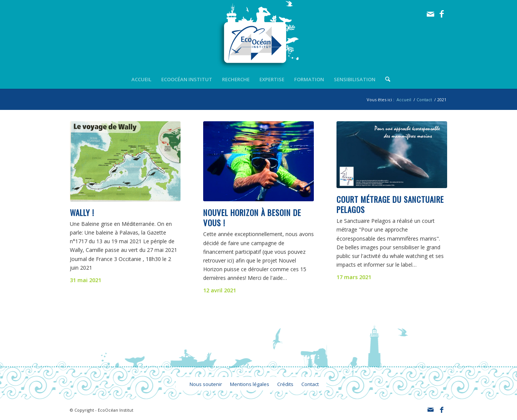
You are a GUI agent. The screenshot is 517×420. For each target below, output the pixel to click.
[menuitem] (141, 79)
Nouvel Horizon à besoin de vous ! (252, 218)
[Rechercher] (385, 79)
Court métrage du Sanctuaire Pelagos (390, 204)
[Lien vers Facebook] (442, 14)
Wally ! (82, 212)
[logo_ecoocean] (259, 35)
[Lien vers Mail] (431, 14)
